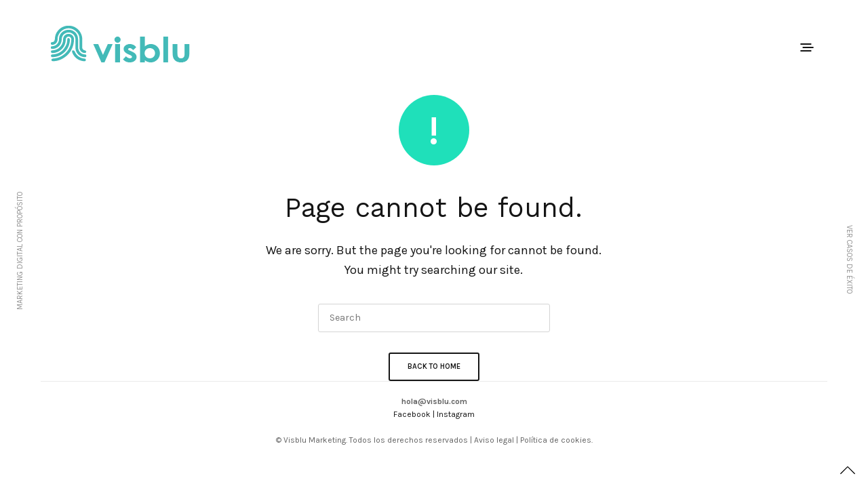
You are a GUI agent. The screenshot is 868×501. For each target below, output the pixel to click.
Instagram (456, 414)
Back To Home (434, 366)
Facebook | (415, 414)
